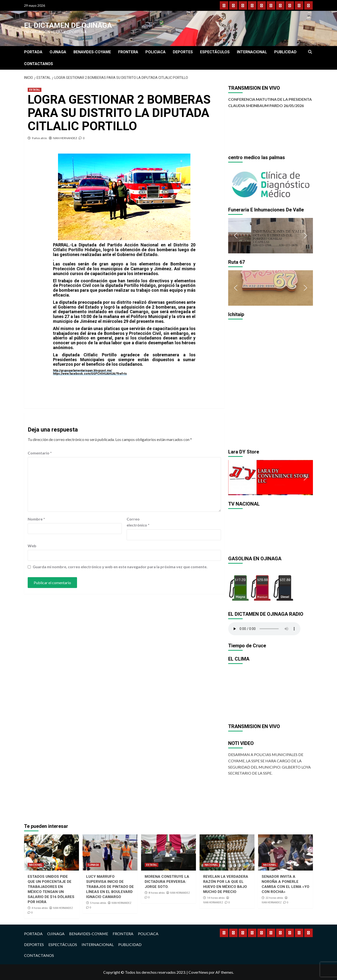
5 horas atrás (98, 903)
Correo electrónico (138, 522)
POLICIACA (156, 52)
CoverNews (198, 972)
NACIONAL (36, 865)
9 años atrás (39, 138)
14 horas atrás (216, 898)
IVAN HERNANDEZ (65, 138)
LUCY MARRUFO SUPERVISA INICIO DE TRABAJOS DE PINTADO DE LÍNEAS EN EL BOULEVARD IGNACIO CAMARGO (110, 887)
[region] (271, 183)
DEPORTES (183, 52)
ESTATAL (35, 90)
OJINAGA (58, 52)
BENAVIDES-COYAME (92, 52)
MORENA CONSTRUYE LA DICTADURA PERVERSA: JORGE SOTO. (167, 882)
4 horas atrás (40, 908)
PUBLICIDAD (285, 52)
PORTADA (33, 52)
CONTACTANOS (39, 64)
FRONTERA (128, 52)
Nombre (36, 519)
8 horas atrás (157, 893)
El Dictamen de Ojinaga (68, 25)
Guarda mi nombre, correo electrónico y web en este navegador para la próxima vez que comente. (120, 567)
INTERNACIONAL (252, 52)
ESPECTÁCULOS (215, 52)
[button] (236, 183)
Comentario (40, 453)
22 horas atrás (274, 898)
